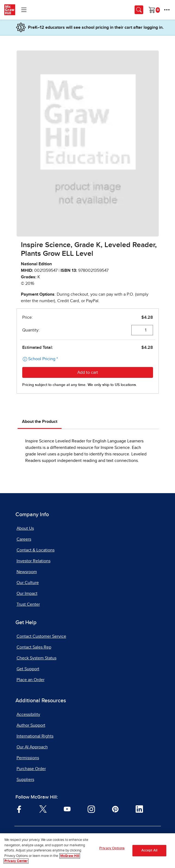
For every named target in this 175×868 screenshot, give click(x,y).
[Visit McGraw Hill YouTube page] (67, 809)
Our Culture (28, 583)
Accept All (149, 851)
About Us (25, 528)
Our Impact (27, 593)
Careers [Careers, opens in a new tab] (24, 539)
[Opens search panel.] (139, 10)
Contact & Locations (36, 550)
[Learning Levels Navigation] (24, 10)
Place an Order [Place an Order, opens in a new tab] (31, 680)
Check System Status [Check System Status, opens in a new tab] (36, 658)
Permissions (28, 758)
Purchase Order (31, 769)
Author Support (31, 725)
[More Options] (167, 10)
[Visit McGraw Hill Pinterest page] (115, 809)
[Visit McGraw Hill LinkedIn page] (139, 809)
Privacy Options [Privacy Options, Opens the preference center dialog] (112, 849)
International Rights (35, 736)
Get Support (28, 669)
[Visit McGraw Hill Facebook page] (19, 809)
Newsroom (27, 572)
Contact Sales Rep (34, 647)
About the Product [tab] (40, 422)
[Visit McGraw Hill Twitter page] (43, 809)
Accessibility (28, 714)
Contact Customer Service (41, 636)
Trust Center (28, 604)
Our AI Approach (32, 747)
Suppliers (25, 780)
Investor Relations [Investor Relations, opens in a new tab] (34, 561)
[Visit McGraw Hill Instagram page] (91, 809)
